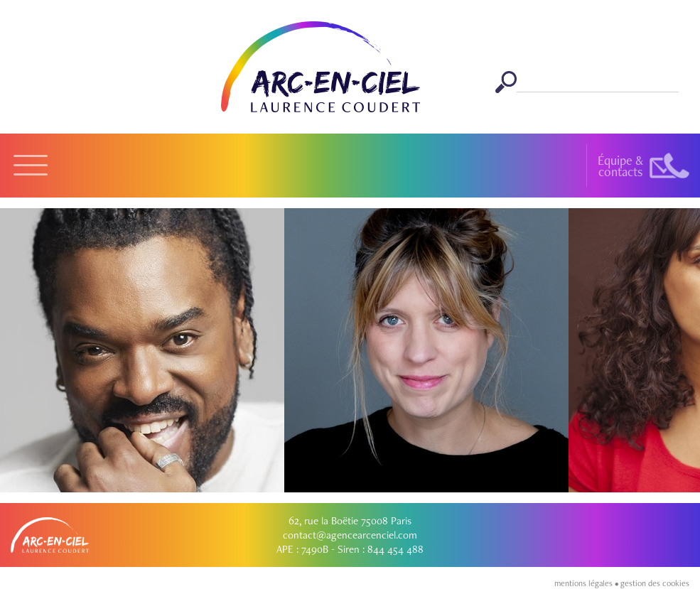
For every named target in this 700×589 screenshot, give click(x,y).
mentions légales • (587, 583)
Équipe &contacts (620, 166)
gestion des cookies (655, 583)
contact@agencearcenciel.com (350, 535)
